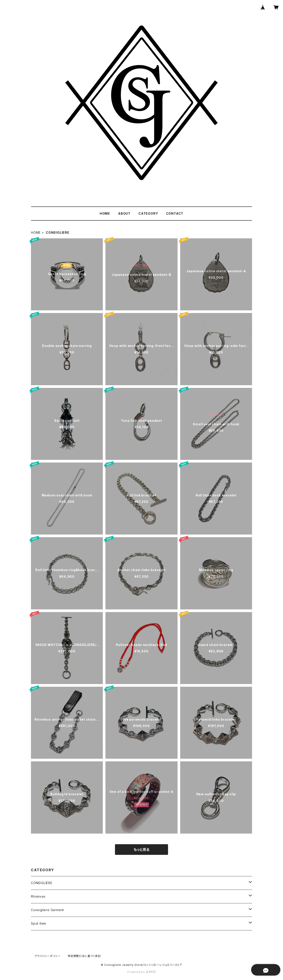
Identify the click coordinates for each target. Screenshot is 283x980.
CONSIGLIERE (42, 883)
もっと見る (141, 850)
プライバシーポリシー (48, 956)
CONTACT (175, 213)
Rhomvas (38, 896)
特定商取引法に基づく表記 (84, 956)
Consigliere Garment (47, 910)
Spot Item (39, 923)
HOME (105, 213)
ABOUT (124, 213)
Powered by (141, 972)
